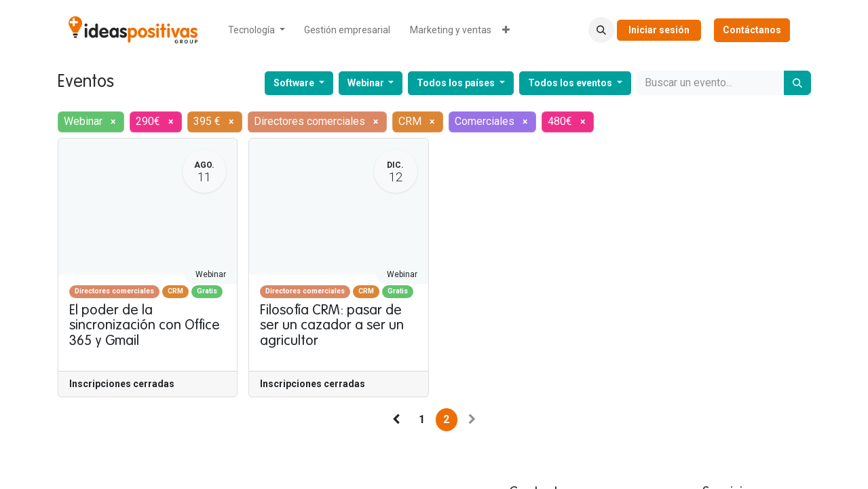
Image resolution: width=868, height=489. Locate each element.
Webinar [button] (367, 83)
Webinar (211, 274)
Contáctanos (752, 30)
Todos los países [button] (457, 83)
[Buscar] (797, 83)
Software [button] (295, 83)
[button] (601, 30)
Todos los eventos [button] (571, 83)
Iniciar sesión (659, 30)
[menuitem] (257, 30)
